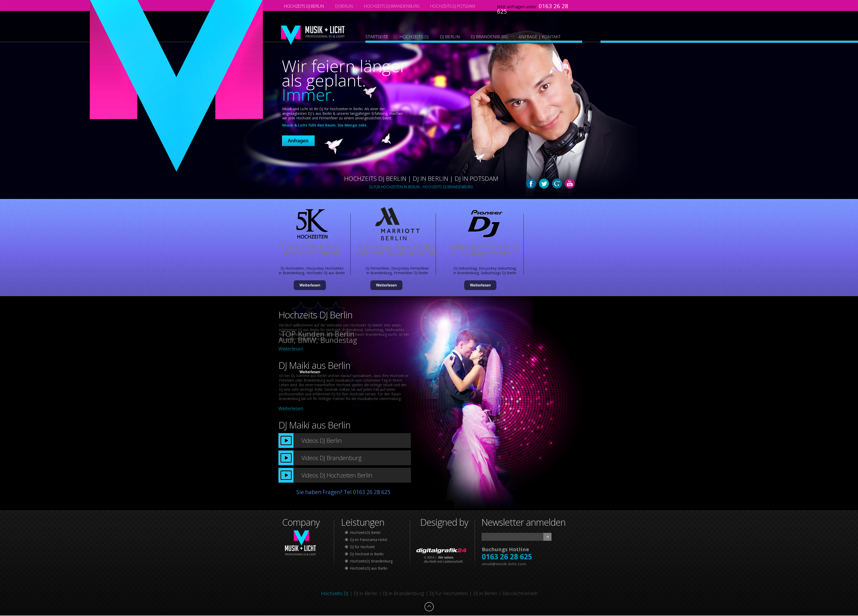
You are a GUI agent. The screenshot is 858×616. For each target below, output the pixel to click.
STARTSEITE (377, 37)
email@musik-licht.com (504, 564)
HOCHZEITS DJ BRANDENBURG (391, 6)
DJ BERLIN (344, 6)
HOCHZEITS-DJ (414, 37)
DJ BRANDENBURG (489, 37)
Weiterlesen (291, 349)
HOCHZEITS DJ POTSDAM (452, 6)
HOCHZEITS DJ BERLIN (304, 6)
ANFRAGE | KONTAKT (540, 37)
